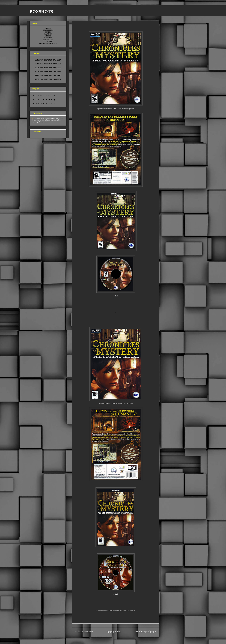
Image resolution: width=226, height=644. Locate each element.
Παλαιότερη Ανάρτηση (145, 632)
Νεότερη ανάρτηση (84, 632)
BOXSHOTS (41, 12)
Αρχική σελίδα (114, 632)
